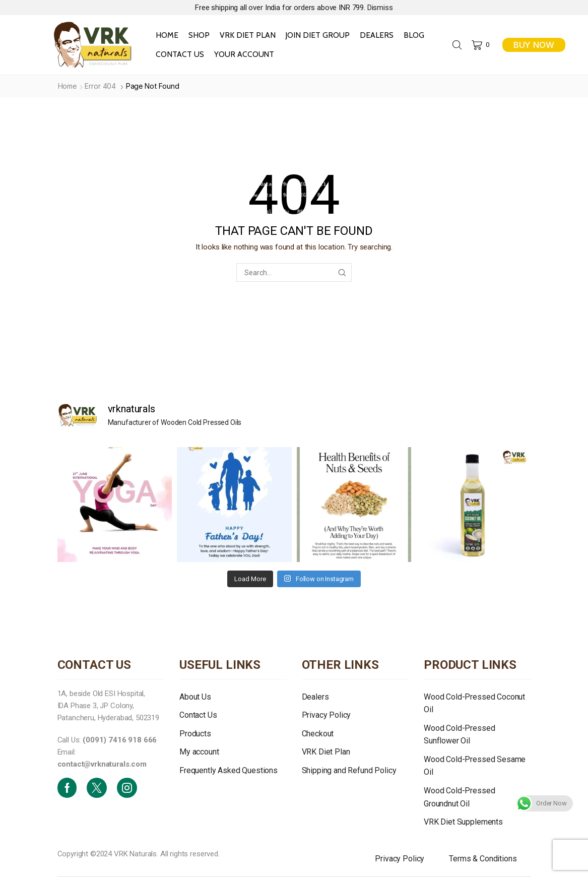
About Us (195, 697)
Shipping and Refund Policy (349, 770)
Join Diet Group (317, 35)
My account (199, 752)
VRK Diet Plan (248, 35)
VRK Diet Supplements (463, 822)
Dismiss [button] (380, 8)
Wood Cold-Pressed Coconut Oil (474, 703)
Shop (199, 35)
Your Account (244, 54)
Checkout (318, 734)
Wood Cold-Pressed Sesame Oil (475, 766)
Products (195, 734)
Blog (414, 35)
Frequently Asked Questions (228, 770)
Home (167, 35)
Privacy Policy (326, 715)
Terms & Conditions (483, 859)
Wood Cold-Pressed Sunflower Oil (459, 735)
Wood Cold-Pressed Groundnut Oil (459, 797)
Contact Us (180, 54)
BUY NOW (534, 45)
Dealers (377, 35)
